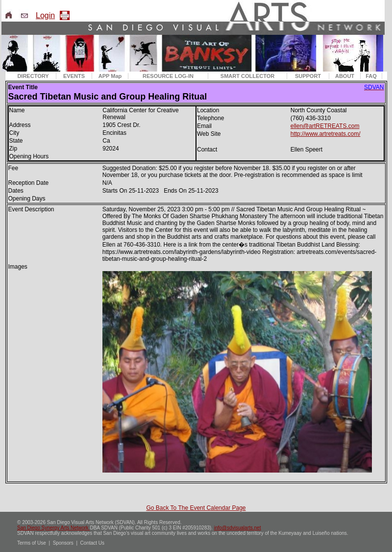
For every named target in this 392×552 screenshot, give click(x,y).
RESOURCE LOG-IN (168, 76)
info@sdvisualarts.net (238, 528)
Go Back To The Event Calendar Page (196, 508)
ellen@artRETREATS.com (325, 126)
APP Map (110, 76)
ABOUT (345, 76)
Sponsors (63, 543)
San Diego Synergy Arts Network (53, 528)
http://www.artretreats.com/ (326, 134)
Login (45, 15)
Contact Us (92, 543)
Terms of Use (32, 543)
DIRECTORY (33, 76)
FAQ (371, 76)
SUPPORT (308, 76)
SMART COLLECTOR (247, 76)
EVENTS (74, 76)
